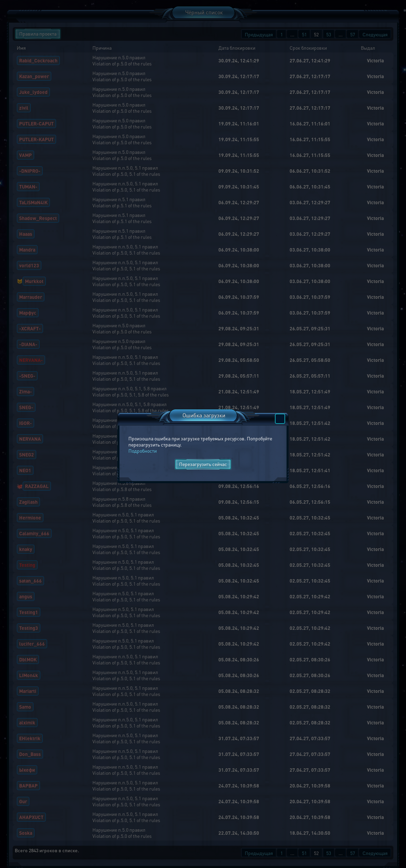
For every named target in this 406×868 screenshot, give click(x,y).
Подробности (143, 451)
